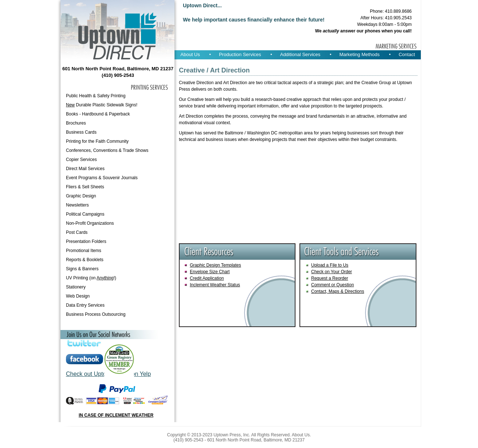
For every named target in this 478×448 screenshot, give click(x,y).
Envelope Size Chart (210, 272)
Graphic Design (81, 196)
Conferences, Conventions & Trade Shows (107, 150)
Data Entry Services (85, 305)
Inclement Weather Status (215, 285)
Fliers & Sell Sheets (85, 187)
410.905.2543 (398, 18)
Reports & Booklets (85, 260)
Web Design (78, 296)
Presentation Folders (86, 241)
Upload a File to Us (330, 265)
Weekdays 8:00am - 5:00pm (384, 24)
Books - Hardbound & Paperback (98, 114)
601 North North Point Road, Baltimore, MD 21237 (118, 69)
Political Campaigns (85, 214)
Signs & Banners (82, 269)
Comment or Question (332, 285)
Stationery (76, 287)
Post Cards (77, 232)
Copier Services (81, 160)
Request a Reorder (330, 278)
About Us (190, 54)
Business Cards (81, 132)
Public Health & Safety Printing (96, 96)
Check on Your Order (332, 272)
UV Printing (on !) (91, 278)
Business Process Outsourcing (96, 314)
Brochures (76, 123)
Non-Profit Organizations (90, 223)
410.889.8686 (398, 11)
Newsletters (77, 205)
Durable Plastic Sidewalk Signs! (102, 105)
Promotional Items (84, 251)
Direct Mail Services (85, 169)
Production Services (240, 54)
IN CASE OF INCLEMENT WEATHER (116, 415)
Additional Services (300, 54)
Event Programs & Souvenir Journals (102, 178)
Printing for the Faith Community (97, 141)
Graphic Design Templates (216, 265)
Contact (407, 54)
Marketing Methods (359, 54)
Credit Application (207, 278)
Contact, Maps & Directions (338, 291)
